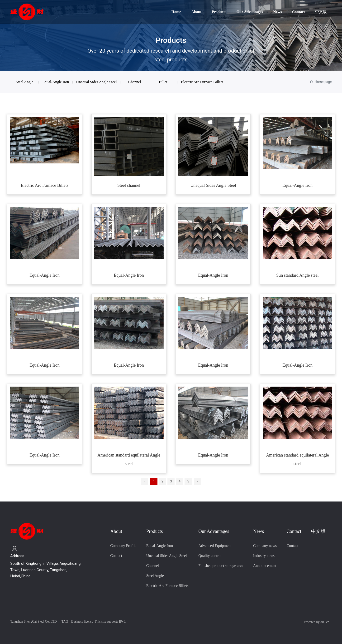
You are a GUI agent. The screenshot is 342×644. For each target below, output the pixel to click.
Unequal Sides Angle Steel (97, 82)
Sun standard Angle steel (297, 275)
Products (171, 40)
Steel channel (129, 185)
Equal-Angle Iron (56, 82)
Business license (82, 622)
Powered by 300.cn (317, 622)
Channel (135, 82)
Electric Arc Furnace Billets (44, 185)
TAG (65, 622)
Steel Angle (24, 82)
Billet (163, 82)
